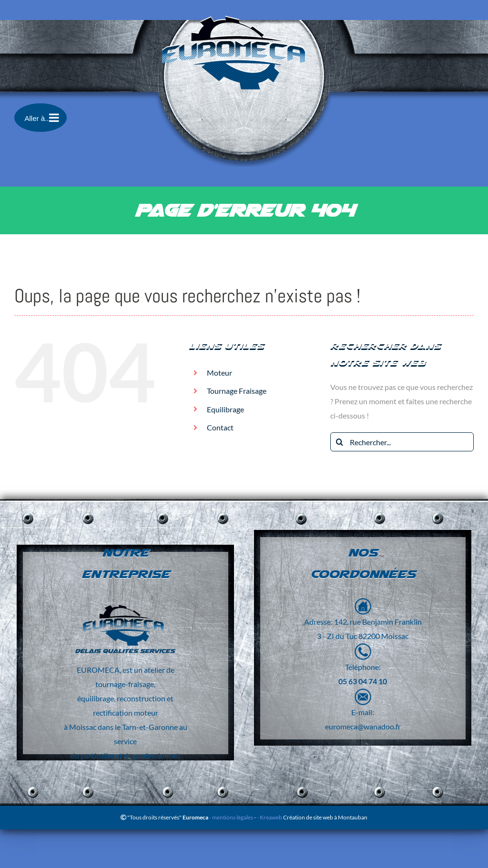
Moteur (219, 373)
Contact (220, 427)
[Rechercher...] (402, 442)
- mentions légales (231, 817)
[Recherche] (340, 442)
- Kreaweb (270, 817)
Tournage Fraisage (237, 391)
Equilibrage (225, 409)
